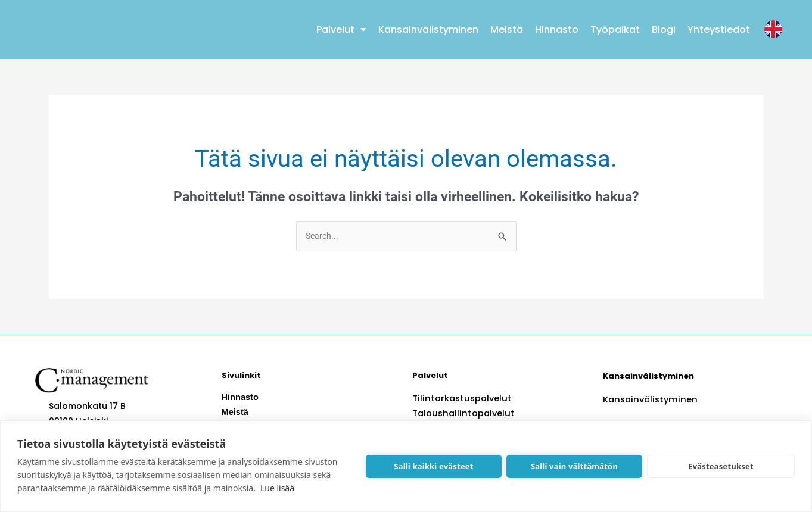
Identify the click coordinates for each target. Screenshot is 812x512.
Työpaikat (615, 29)
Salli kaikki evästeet (433, 466)
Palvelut (341, 29)
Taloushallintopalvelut (461, 414)
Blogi (664, 29)
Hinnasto (557, 29)
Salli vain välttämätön (574, 466)
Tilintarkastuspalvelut (460, 399)
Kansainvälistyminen (428, 29)
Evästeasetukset (721, 466)
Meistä (507, 29)
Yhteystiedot (719, 29)
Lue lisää (277, 488)
